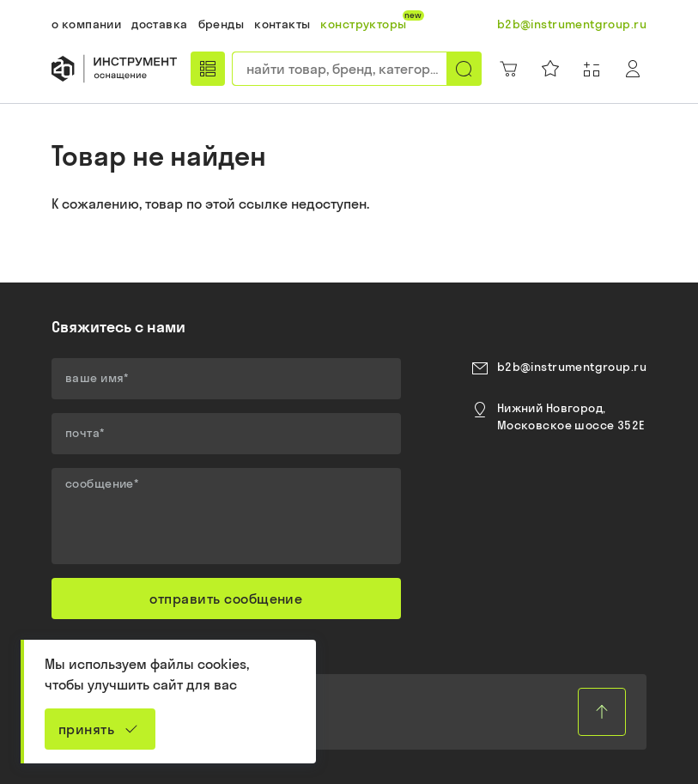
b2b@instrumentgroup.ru (572, 367)
